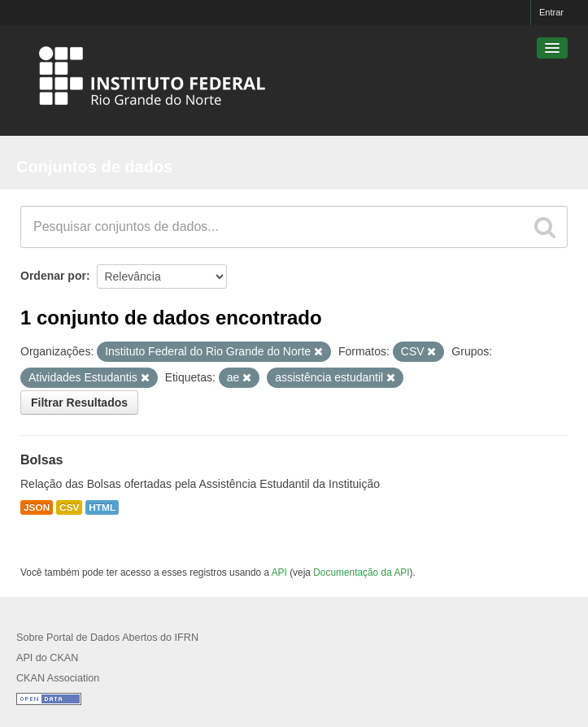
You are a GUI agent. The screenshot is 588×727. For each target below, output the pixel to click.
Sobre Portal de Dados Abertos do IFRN (107, 638)
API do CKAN (47, 658)
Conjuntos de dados (94, 167)
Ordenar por (53, 276)
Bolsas (41, 460)
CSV (69, 507)
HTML (102, 507)
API (279, 572)
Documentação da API (361, 572)
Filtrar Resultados (79, 403)
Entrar (551, 12)
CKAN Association (58, 678)
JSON (37, 507)
